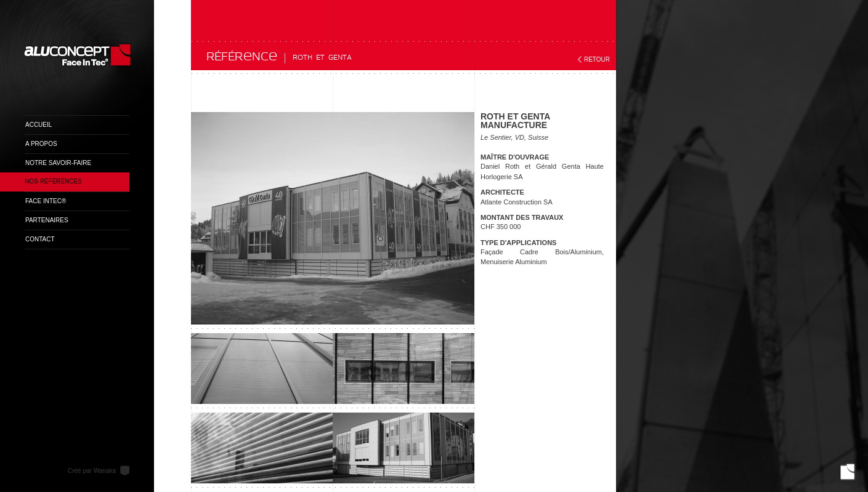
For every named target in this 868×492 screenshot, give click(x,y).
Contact (40, 239)
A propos (41, 144)
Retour (597, 59)
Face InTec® (46, 201)
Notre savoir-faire (58, 163)
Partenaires (47, 220)
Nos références (53, 181)
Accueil (39, 125)
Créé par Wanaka (92, 471)
